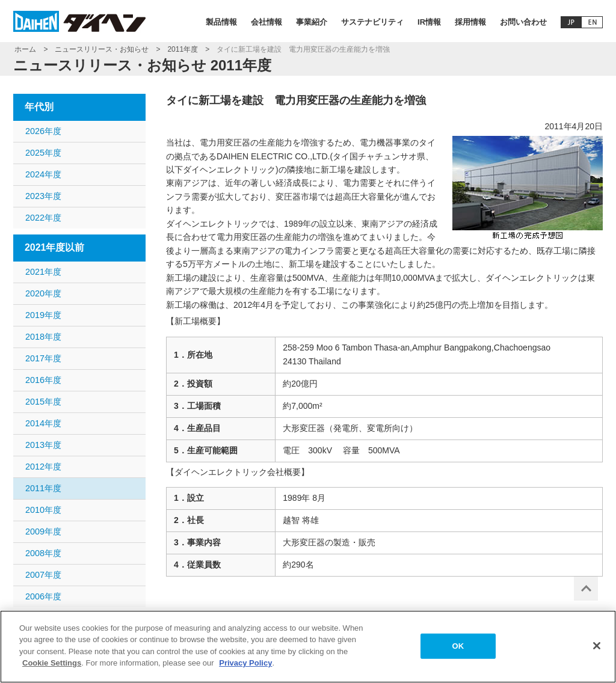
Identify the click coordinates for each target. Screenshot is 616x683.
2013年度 (43, 445)
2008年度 (43, 553)
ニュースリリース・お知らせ (102, 49)
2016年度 (43, 380)
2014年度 (43, 423)
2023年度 (43, 196)
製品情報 (221, 22)
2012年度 (43, 467)
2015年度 (43, 402)
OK (458, 651)
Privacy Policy (245, 669)
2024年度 (43, 174)
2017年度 (43, 358)
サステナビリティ (372, 22)
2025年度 (43, 153)
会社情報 (266, 22)
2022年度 (43, 218)
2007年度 (43, 575)
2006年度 (43, 596)
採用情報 (470, 22)
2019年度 (43, 315)
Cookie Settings (52, 669)
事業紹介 (312, 22)
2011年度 (183, 49)
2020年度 (43, 293)
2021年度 (43, 272)
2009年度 (43, 531)
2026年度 (43, 131)
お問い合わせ (523, 22)
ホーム (25, 49)
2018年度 (43, 337)
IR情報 (429, 22)
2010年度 (43, 510)
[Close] (597, 651)
